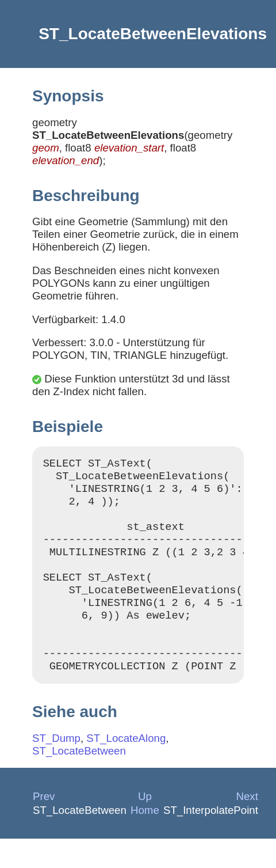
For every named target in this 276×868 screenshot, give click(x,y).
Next (247, 826)
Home (145, 839)
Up (145, 826)
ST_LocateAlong (126, 767)
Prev (44, 826)
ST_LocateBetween (79, 780)
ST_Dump (56, 767)
